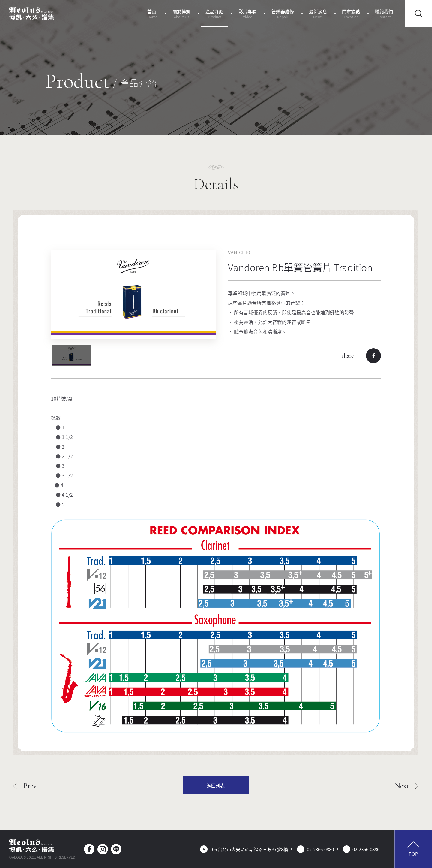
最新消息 (318, 14)
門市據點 (351, 14)
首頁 (152, 14)
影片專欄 (247, 14)
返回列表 (216, 785)
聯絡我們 (384, 14)
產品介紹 (214, 14)
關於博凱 (181, 14)
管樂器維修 (283, 14)
